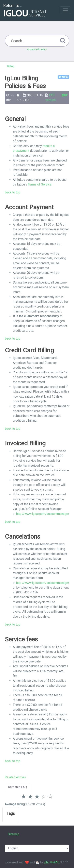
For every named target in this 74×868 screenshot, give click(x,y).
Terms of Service (39, 184)
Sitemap (14, 834)
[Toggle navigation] (65, 10)
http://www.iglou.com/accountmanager (43, 514)
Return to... (25, 11)
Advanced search (37, 49)
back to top (13, 192)
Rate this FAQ (17, 787)
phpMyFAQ (52, 862)
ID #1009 (63, 77)
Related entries (15, 777)
